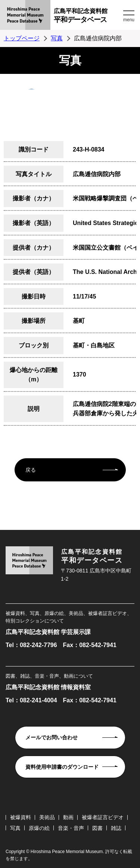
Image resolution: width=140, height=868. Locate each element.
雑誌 (116, 828)
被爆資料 (21, 817)
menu (129, 20)
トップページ (22, 38)
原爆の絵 (39, 828)
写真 (57, 38)
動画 (68, 817)
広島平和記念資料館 (88, 17)
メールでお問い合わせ (52, 737)
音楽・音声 (71, 828)
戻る (31, 470)
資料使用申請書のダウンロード (62, 767)
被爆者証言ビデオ (103, 817)
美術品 (47, 817)
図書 (97, 828)
